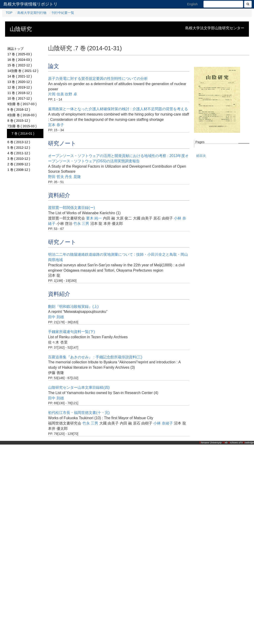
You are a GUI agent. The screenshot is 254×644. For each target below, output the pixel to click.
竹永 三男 (81, 224)
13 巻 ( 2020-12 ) (20, 82)
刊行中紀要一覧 (63, 13)
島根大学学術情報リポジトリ (30, 4)
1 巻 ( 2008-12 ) (19, 170)
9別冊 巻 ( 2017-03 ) (22, 104)
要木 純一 (94, 218)
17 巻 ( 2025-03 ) (20, 54)
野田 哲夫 (56, 177)
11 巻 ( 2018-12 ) (20, 93)
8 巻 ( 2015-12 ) (19, 121)
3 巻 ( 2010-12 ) (19, 159)
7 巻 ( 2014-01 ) (23, 134)
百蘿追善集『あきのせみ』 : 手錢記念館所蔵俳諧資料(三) (95, 357)
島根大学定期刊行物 (32, 13)
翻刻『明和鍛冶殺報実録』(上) (73, 307)
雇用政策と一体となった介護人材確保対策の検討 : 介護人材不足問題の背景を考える (118, 109)
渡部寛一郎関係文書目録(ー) (71, 208)
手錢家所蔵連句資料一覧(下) (71, 332)
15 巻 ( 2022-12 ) (20, 65)
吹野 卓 (71, 94)
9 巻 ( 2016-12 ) (19, 110)
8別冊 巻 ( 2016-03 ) (22, 115)
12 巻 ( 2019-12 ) (20, 87)
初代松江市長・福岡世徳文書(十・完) (79, 413)
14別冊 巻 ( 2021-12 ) (23, 71)
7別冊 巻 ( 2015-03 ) (22, 126)
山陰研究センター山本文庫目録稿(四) (79, 387)
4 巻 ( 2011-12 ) (19, 153)
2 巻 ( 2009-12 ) (19, 164)
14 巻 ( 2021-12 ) (20, 76)
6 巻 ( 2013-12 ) (19, 142)
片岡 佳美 (56, 94)
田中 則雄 (56, 317)
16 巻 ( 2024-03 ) (20, 60)
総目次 (201, 156)
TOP (9, 13)
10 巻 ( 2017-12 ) (20, 98)
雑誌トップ (15, 49)
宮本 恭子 (56, 125)
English (192, 4)
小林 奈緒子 (163, 423)
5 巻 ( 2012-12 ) (19, 148)
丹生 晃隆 (73, 177)
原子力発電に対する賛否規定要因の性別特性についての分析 (98, 79)
